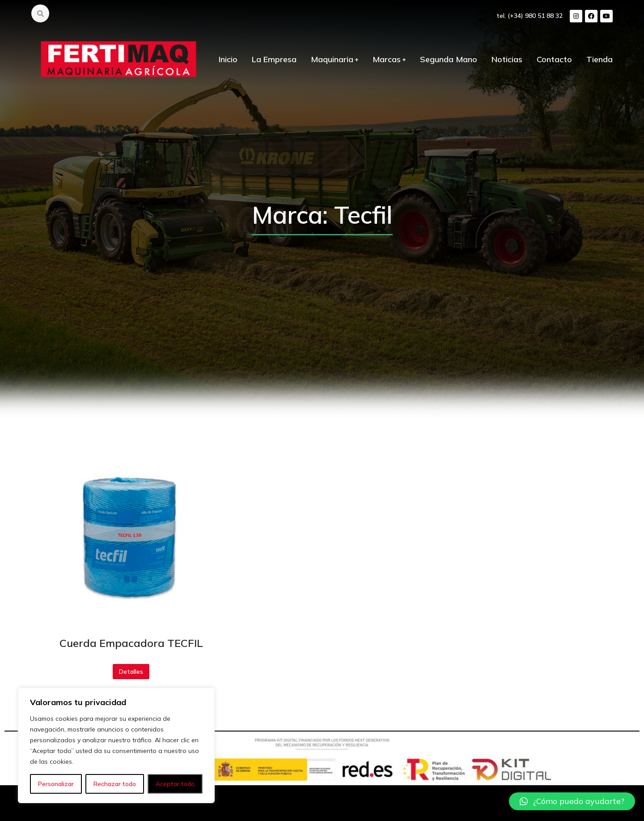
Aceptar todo (175, 784)
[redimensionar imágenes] (131, 536)
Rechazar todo (115, 784)
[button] (572, 801)
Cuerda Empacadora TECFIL (131, 643)
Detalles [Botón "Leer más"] (131, 672)
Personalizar (56, 784)
